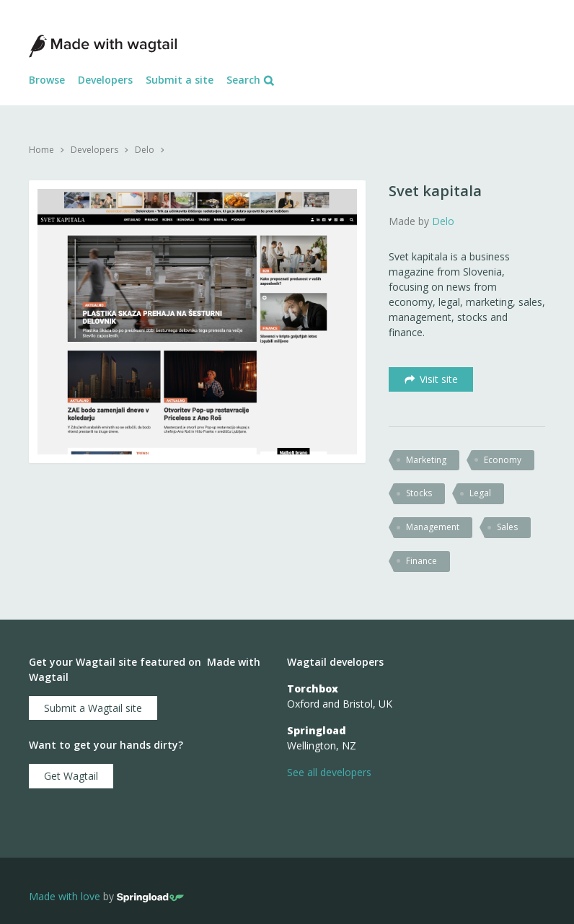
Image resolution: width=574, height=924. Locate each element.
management (433, 527)
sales (507, 527)
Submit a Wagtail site (93, 708)
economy (503, 460)
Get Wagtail (71, 776)
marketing (426, 460)
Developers (105, 80)
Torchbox (313, 688)
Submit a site (180, 80)
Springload (317, 730)
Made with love (65, 896)
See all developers (329, 772)
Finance (421, 561)
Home (41, 150)
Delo (145, 150)
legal (480, 493)
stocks (419, 493)
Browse (47, 80)
